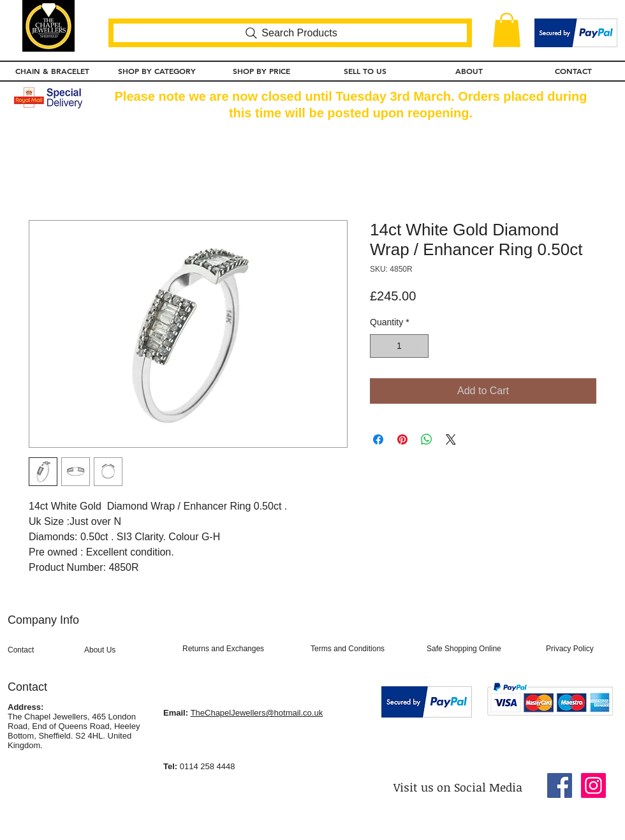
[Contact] (42, 651)
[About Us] (125, 651)
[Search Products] (290, 33)
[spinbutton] (399, 346)
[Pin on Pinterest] (402, 439)
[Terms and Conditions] (364, 649)
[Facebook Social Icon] (560, 785)
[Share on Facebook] (378, 439)
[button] (507, 30)
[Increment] (419, 346)
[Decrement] (380, 346)
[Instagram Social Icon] (593, 785)
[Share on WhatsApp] (427, 439)
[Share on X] (451, 439)
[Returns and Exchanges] (241, 649)
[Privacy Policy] (579, 649)
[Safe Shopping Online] (479, 649)
